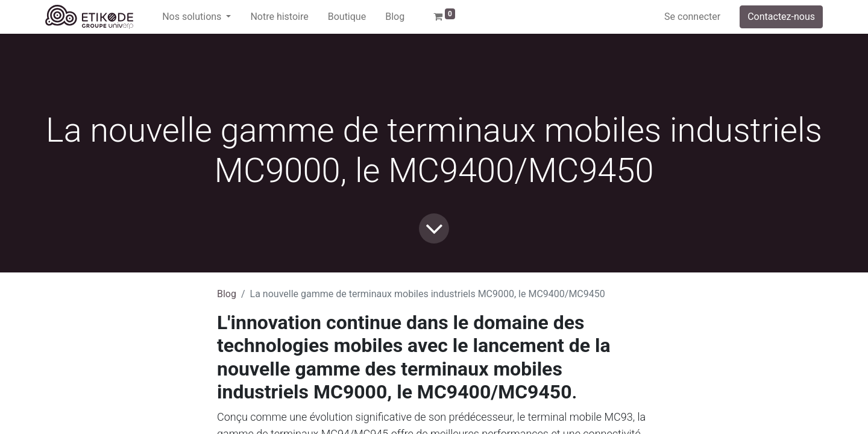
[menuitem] (279, 17)
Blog (227, 294)
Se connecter (692, 17)
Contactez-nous (781, 17)
